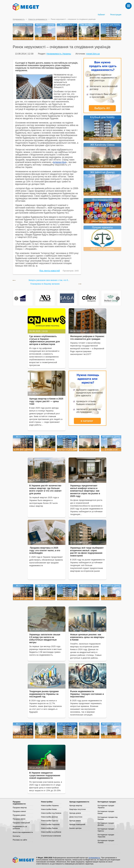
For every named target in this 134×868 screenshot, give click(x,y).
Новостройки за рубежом (51, 832)
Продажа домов (19, 815)
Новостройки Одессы (50, 821)
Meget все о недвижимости (24, 860)
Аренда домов (75, 813)
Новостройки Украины (50, 805)
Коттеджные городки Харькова (106, 836)
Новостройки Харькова (50, 824)
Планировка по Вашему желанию (45, 284)
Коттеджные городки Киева (106, 812)
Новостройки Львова (49, 828)
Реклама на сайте (20, 840)
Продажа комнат (19, 811)
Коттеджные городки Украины (106, 807)
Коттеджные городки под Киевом (108, 818)
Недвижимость (19, 19)
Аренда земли (75, 821)
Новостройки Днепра (49, 817)
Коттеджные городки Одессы (106, 830)
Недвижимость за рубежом (20, 827)
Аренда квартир (76, 805)
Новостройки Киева (49, 809)
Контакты (17, 836)
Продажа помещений (21, 823)
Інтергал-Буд (59, 162)
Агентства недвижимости (23, 832)
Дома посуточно (76, 817)
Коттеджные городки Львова (106, 841)
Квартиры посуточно (78, 809)
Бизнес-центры (75, 828)
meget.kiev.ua (93, 54)
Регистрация (116, 15)
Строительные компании (51, 836)
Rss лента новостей (50, 271)
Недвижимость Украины (59, 54)
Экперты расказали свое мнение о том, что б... (49, 280)
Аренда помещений (77, 824)
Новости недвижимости (38, 19)
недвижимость (94, 858)
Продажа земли (19, 819)
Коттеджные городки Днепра (106, 824)
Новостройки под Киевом (51, 813)
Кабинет (101, 15)
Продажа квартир (20, 808)
